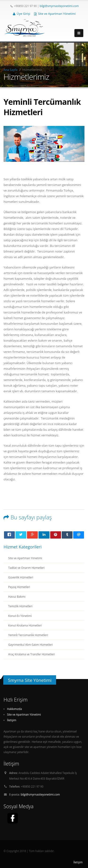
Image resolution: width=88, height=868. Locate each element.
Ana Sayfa (10, 70)
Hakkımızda (14, 709)
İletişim (12, 720)
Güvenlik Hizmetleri (21, 577)
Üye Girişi (21, 14)
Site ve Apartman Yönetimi (55, 14)
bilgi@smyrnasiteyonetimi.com (59, 6)
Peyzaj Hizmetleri (19, 587)
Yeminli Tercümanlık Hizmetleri (28, 635)
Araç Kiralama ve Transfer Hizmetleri (32, 654)
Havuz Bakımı (17, 596)
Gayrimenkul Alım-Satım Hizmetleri (31, 645)
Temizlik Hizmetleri (20, 606)
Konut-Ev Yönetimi (20, 616)
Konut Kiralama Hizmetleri (25, 625)
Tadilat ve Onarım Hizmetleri (26, 568)
